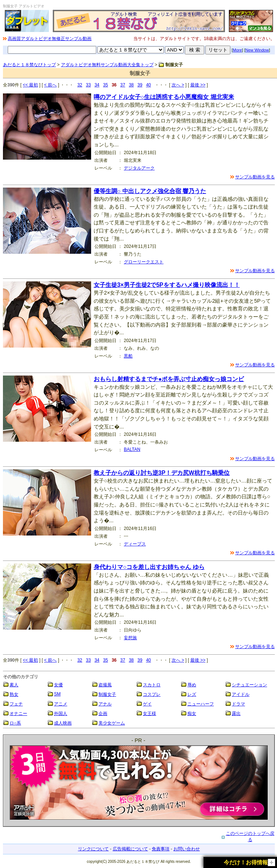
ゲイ (147, 704)
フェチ (16, 704)
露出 (236, 714)
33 (88, 85)
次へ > (178, 85)
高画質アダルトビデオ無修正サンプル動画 (50, 39)
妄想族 (130, 638)
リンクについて (93, 849)
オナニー (18, 714)
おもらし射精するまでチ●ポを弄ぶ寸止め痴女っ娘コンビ (169, 379)
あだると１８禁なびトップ (29, 65)
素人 (14, 685)
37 (123, 85)
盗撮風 (105, 685)
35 (106, 85)
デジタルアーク (139, 168)
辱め (192, 685)
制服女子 (107, 694)
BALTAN (132, 449)
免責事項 (161, 849)
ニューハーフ (201, 704)
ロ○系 (15, 723)
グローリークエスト (144, 262)
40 (148, 85)
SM (57, 694)
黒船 (128, 356)
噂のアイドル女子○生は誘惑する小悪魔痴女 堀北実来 (164, 97)
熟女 (14, 694)
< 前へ (50, 85)
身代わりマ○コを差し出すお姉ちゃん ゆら (149, 567)
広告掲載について (130, 849)
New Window (257, 50)
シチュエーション (249, 685)
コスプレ (152, 694)
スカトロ (152, 685)
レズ (192, 694)
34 (97, 85)
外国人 (61, 714)
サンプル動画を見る (255, 177)
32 (80, 85)
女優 (58, 685)
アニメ (61, 704)
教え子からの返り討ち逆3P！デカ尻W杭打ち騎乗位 (162, 473)
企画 (103, 714)
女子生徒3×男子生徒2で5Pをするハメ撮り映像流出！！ (167, 285)
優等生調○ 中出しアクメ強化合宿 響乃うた (150, 191)
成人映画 (63, 723)
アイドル (241, 694)
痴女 (192, 714)
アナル (105, 704)
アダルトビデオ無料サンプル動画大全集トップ (107, 65)
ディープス (135, 544)
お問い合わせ (187, 849)
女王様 (150, 714)
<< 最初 (30, 85)
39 (140, 85)
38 (131, 85)
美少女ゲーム (112, 723)
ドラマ (238, 704)
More (238, 50)
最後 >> (198, 85)
